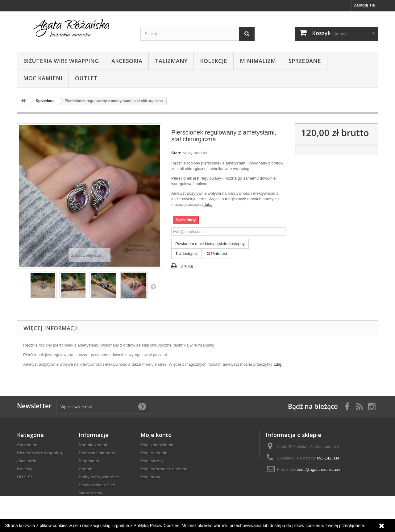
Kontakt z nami (93, 445)
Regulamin (89, 461)
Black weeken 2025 (97, 485)
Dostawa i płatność (97, 453)
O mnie (85, 469)
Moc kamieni (43, 78)
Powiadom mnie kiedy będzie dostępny (210, 244)
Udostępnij (186, 254)
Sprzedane (305, 61)
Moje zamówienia (157, 445)
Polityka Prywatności (99, 477)
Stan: (176, 153)
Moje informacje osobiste (164, 469)
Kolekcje (214, 61)
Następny (153, 286)
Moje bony (150, 477)
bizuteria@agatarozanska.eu (316, 470)
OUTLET (86, 78)
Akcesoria (127, 61)
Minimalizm (258, 61)
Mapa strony (91, 493)
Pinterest (217, 254)
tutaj (208, 204)
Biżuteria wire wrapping (61, 61)
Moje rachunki (154, 453)
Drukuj (187, 266)
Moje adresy (152, 461)
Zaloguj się (364, 5)
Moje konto (156, 435)
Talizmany (171, 61)
